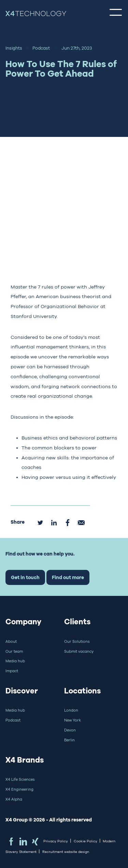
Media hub (15, 661)
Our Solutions (77, 641)
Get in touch (25, 577)
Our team (14, 651)
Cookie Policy (86, 841)
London (71, 710)
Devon (70, 730)
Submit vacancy (79, 651)
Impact (12, 671)
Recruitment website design (66, 852)
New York (73, 720)
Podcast (13, 720)
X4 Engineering (19, 789)
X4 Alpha (14, 799)
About (11, 641)
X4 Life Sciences (20, 779)
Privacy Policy (56, 841)
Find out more (68, 577)
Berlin (69, 740)
